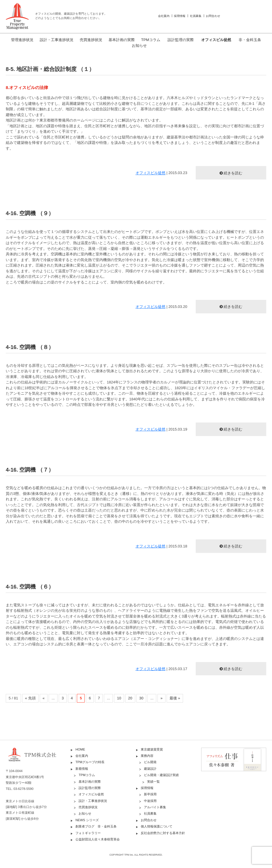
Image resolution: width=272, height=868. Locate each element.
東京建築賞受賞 (152, 749)
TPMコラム (151, 40)
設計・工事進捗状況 (57, 40)
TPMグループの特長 (90, 762)
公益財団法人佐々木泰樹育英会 (98, 839)
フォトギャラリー (88, 833)
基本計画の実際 (122, 40)
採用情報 (180, 16)
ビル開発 (150, 762)
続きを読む (233, 173)
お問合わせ (213, 16)
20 (130, 698)
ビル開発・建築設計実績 (161, 775)
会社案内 (164, 16)
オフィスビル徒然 (216, 40)
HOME (80, 749)
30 (141, 698)
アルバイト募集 (155, 807)
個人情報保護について (157, 826)
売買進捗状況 (91, 40)
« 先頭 (30, 698)
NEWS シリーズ (87, 820)
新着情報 (82, 769)
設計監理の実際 (181, 40)
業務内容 (147, 756)
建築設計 (150, 769)
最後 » (175, 698)
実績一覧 (153, 782)
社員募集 (196, 16)
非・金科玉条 (250, 40)
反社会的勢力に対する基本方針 (163, 833)
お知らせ (139, 46)
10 (119, 698)
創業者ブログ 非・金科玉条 (96, 826)
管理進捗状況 (22, 40)
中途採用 (150, 801)
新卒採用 (150, 794)
